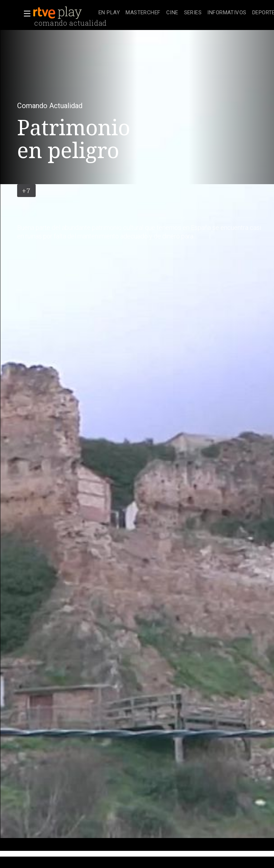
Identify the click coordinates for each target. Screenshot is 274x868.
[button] (25, 14)
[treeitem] (109, 13)
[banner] (64, 13)
